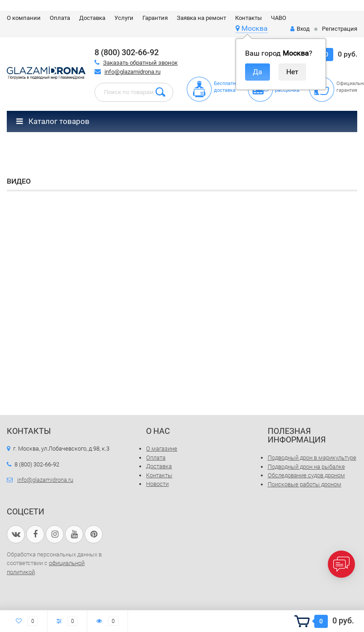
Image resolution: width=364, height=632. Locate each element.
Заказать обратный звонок (140, 63)
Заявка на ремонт (201, 18)
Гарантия (155, 18)
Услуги (124, 18)
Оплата (60, 18)
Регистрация (340, 29)
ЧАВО (279, 18)
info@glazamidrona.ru (132, 72)
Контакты (248, 18)
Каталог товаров (53, 121)
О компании (24, 18)
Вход (300, 29)
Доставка (92, 18)
